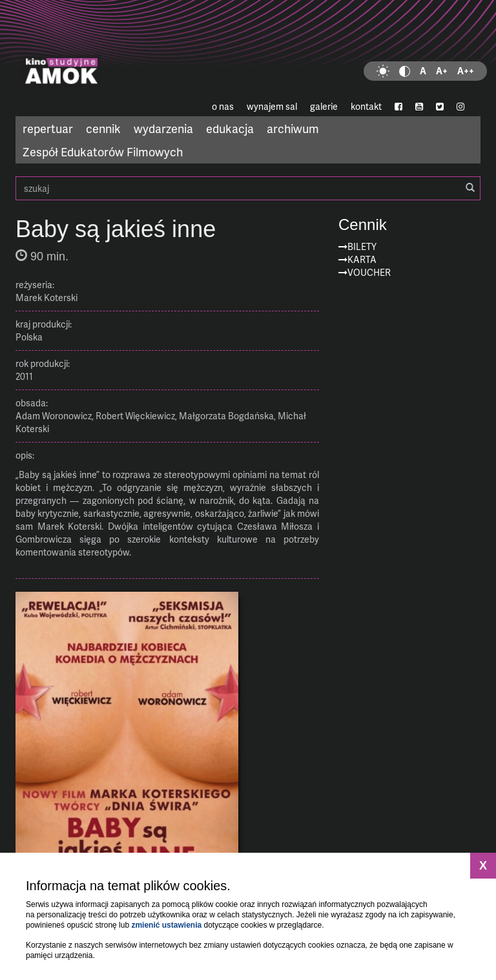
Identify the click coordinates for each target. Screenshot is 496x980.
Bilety (362, 246)
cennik (103, 128)
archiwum (293, 128)
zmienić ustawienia (166, 925)
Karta (362, 259)
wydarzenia (163, 128)
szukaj (248, 188)
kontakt (366, 106)
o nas (223, 106)
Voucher (369, 272)
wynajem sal (272, 106)
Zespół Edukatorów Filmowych (103, 151)
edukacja (230, 128)
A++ (466, 71)
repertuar (48, 128)
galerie (324, 106)
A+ (442, 71)
